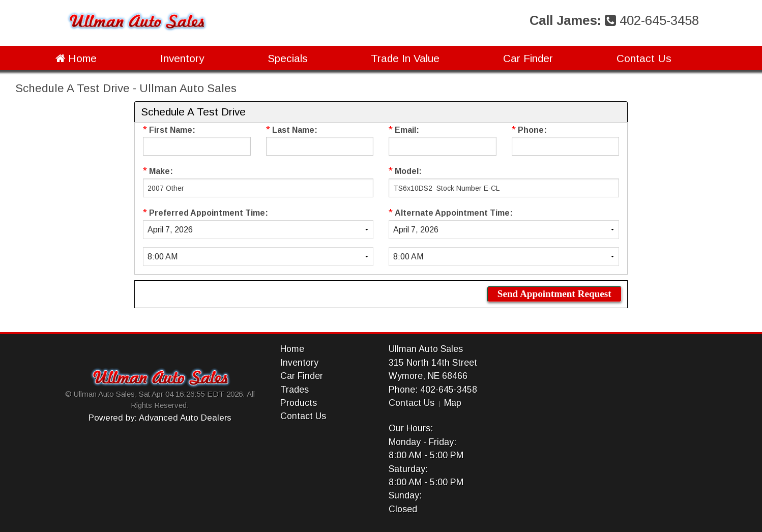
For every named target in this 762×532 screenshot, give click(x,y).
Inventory (182, 58)
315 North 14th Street (433, 363)
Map (453, 403)
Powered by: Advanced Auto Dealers (160, 418)
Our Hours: (411, 428)
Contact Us (644, 58)
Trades (295, 390)
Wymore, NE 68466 (428, 376)
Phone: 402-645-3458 (433, 390)
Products (299, 403)
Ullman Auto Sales (426, 349)
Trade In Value (405, 58)
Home (76, 58)
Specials (288, 58)
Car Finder (528, 58)
